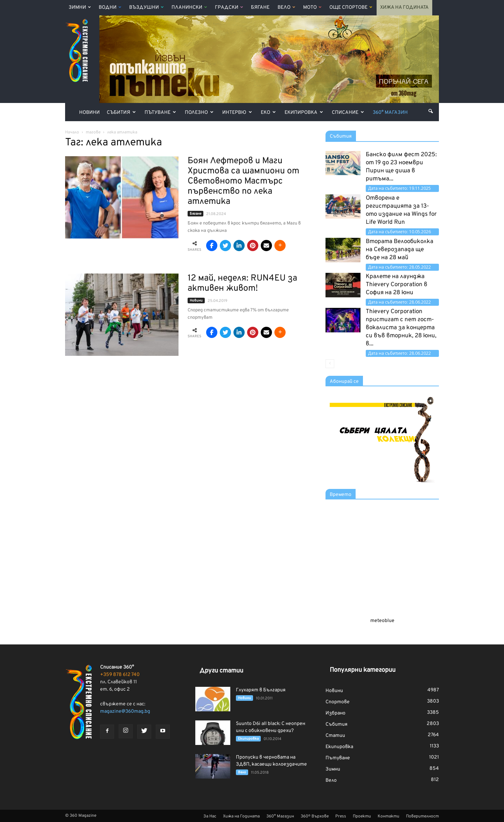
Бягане (260, 8)
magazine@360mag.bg (125, 712)
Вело (286, 8)
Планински (189, 8)
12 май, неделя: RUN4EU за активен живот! (242, 284)
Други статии (221, 671)
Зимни (80, 8)
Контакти (388, 816)
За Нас (210, 816)
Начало (72, 132)
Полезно (199, 113)
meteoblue (382, 621)
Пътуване (160, 113)
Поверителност (422, 816)
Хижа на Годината (404, 8)
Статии (335, 736)
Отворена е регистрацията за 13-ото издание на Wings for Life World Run (401, 210)
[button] (430, 111)
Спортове (338, 702)
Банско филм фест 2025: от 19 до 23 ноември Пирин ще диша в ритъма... (401, 167)
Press (341, 816)
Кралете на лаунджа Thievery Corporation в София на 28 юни (397, 285)
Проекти (362, 816)
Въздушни (146, 8)
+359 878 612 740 (120, 675)
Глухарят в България (261, 690)
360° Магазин (390, 113)
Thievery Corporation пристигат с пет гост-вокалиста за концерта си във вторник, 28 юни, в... (401, 328)
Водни (110, 8)
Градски (229, 8)
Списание (348, 113)
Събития (121, 113)
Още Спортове (351, 8)
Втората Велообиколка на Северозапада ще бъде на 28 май (400, 250)
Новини (89, 113)
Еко (268, 113)
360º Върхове (315, 816)
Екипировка (304, 113)
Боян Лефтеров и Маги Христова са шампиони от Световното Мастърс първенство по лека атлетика (243, 181)
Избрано (335, 713)
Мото (312, 8)
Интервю (237, 113)
